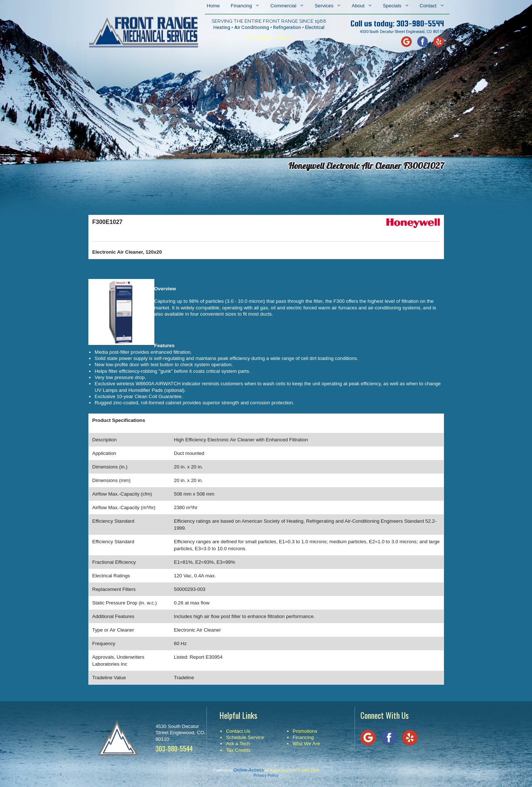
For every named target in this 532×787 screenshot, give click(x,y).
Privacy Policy (266, 775)
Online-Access (248, 770)
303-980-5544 (420, 23)
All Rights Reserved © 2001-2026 (292, 770)
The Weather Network (269, 37)
